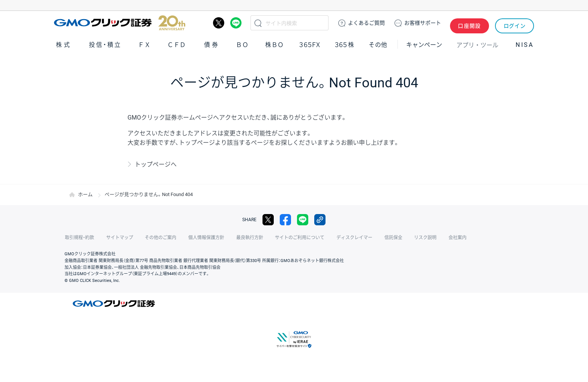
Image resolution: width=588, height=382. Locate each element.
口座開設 (469, 23)
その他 (378, 44)
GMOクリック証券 (120, 23)
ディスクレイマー (350, 238)
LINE (236, 23)
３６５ (345, 44)
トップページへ (156, 164)
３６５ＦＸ (310, 44)
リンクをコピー (320, 220)
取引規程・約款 (79, 238)
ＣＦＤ (177, 44)
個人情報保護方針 (204, 238)
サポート (423, 23)
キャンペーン (424, 44)
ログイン (515, 23)
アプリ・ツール (477, 44)
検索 (258, 23)
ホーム (85, 194)
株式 (64, 44)
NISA (525, 44)
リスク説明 (420, 238)
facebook (285, 220)
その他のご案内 (159, 238)
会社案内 (451, 238)
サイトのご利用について (296, 238)
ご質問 (366, 23)
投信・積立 (105, 44)
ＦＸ (144, 44)
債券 (212, 44)
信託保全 (388, 238)
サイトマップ (118, 238)
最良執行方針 (247, 238)
